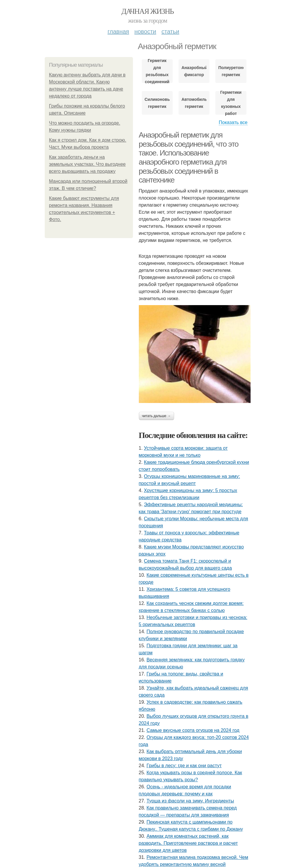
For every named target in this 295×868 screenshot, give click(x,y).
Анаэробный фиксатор (194, 71)
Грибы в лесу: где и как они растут (184, 766)
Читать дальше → (156, 416)
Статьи (170, 31)
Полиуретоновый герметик (231, 71)
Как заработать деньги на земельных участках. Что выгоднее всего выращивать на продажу (87, 164)
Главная (118, 31)
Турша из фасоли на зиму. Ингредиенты (190, 801)
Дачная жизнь (147, 11)
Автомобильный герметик (194, 103)
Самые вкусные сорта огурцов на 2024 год (193, 730)
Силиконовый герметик (157, 103)
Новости (145, 31)
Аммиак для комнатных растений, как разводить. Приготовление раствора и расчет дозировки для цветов (188, 843)
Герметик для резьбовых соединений (157, 71)
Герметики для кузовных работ (231, 103)
